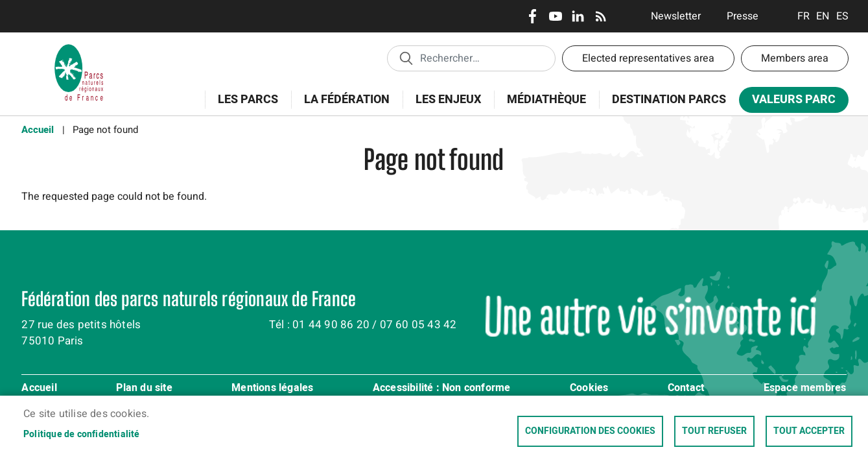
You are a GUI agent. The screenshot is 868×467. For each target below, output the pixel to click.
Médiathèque (546, 100)
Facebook (533, 16)
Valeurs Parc (790, 102)
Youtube (555, 16)
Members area (795, 58)
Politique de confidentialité (82, 435)
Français (803, 16)
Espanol (842, 16)
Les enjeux (444, 107)
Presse (743, 16)
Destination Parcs (669, 100)
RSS (601, 16)
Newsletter (676, 16)
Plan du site (144, 389)
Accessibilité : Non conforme (442, 389)
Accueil (38, 130)
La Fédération (343, 107)
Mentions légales (272, 389)
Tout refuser (714, 431)
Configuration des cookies (590, 431)
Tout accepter (809, 431)
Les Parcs (244, 107)
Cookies (589, 389)
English (823, 16)
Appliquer (406, 58)
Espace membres (805, 389)
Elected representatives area (648, 58)
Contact (686, 389)
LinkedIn (578, 16)
